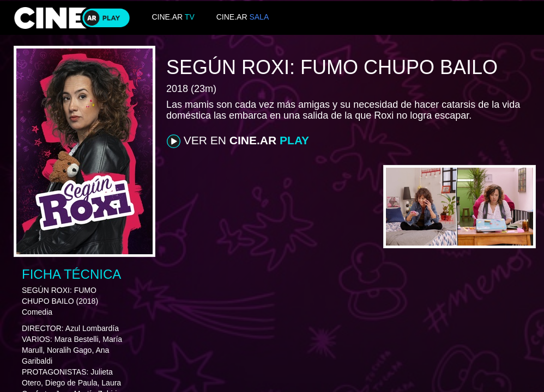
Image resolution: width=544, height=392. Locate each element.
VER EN (238, 141)
